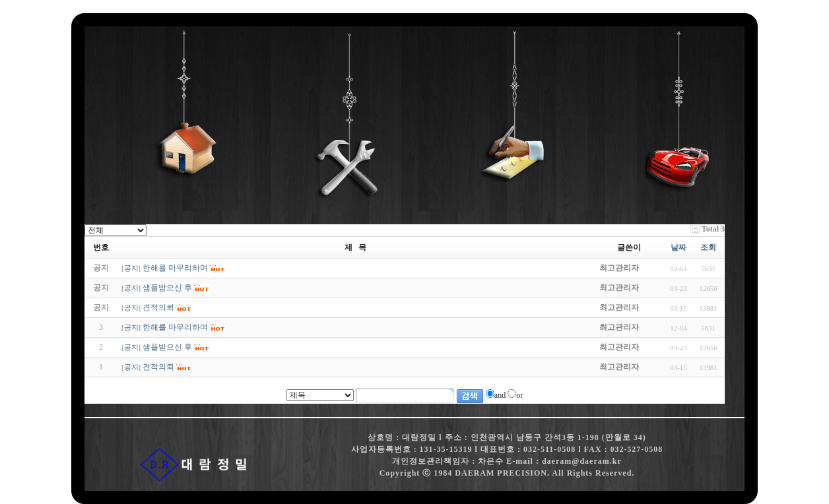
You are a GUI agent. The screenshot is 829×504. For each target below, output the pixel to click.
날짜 (679, 247)
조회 (708, 247)
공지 (131, 268)
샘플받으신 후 (167, 347)
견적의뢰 (158, 367)
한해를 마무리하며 (175, 327)
